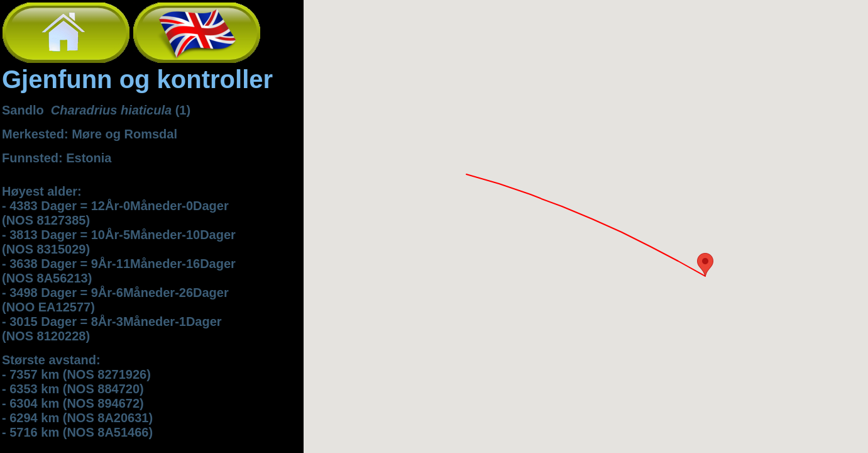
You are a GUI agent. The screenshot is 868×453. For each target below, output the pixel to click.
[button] (705, 265)
